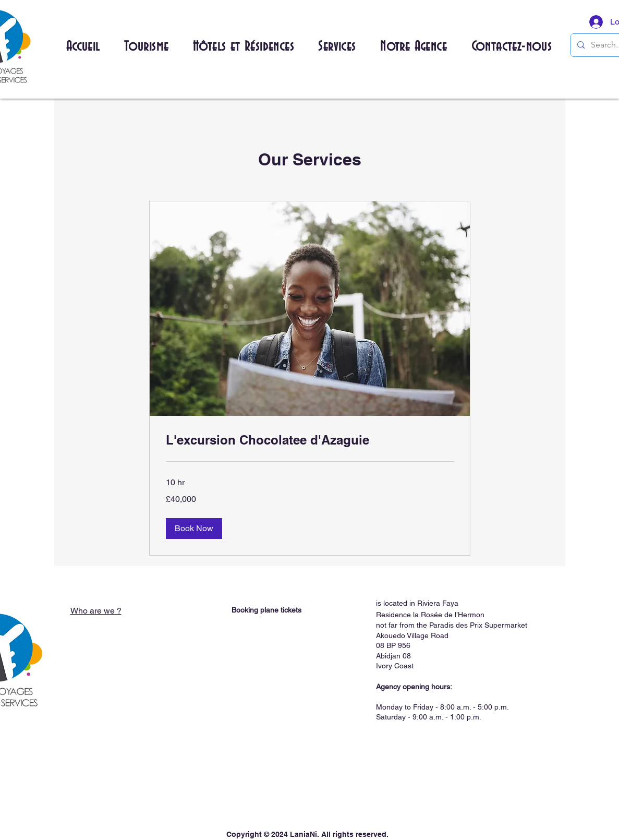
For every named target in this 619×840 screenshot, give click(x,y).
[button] (147, 47)
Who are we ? (96, 611)
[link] (310, 440)
